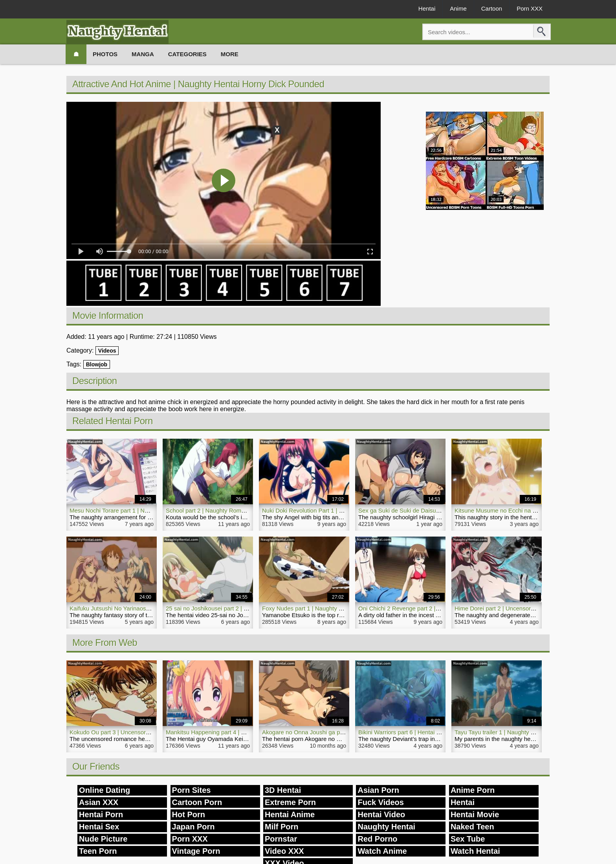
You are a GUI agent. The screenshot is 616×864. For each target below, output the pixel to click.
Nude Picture (103, 839)
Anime (458, 8)
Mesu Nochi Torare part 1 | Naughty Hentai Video (134, 510)
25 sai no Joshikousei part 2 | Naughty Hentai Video (233, 608)
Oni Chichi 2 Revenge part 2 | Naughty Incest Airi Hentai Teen (439, 608)
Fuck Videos (380, 802)
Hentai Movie (475, 814)
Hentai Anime (290, 814)
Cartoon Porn (197, 802)
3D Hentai (283, 790)
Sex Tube (468, 839)
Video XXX (284, 851)
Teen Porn (98, 851)
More (230, 54)
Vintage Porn (196, 851)
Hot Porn (189, 814)
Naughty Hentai (386, 827)
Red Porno (377, 839)
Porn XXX (530, 8)
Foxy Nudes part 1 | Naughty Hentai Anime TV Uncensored (339, 608)
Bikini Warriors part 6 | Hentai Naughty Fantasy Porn (427, 732)
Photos (105, 54)
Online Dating (104, 790)
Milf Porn (282, 827)
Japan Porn (193, 827)
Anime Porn (473, 790)
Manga (143, 54)
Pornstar (281, 839)
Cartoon (492, 8)
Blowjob (97, 364)
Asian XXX (99, 802)
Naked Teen (472, 827)
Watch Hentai (475, 851)
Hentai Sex (99, 827)
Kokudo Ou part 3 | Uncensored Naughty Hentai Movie (141, 732)
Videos (107, 351)
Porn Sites (192, 790)
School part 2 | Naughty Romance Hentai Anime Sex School (244, 510)
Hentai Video (381, 814)
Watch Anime (382, 851)
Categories (187, 54)
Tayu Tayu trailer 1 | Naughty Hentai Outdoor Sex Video (527, 732)
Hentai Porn (101, 814)
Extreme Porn (290, 802)
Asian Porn (378, 790)
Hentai (427, 8)
